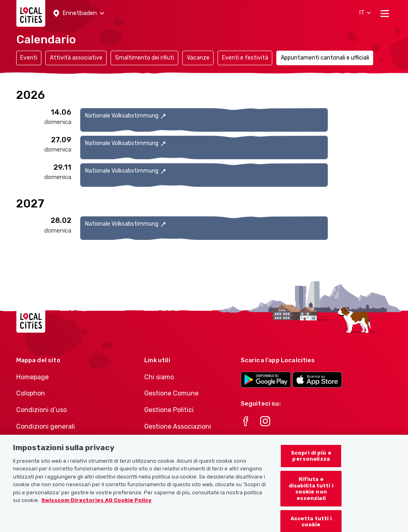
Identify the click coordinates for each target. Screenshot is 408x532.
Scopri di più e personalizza (311, 463)
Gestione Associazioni (178, 426)
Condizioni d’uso (42, 410)
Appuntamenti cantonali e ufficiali (325, 58)
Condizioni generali (46, 426)
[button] (79, 13)
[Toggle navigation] (385, 13)
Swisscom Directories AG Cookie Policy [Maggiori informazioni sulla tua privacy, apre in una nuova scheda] (96, 507)
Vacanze (198, 58)
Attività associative (76, 58)
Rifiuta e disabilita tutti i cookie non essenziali (311, 496)
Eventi (29, 58)
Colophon (31, 393)
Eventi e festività (245, 58)
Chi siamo (159, 377)
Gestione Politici (169, 410)
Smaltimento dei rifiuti (145, 58)
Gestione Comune (171, 393)
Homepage (32, 377)
